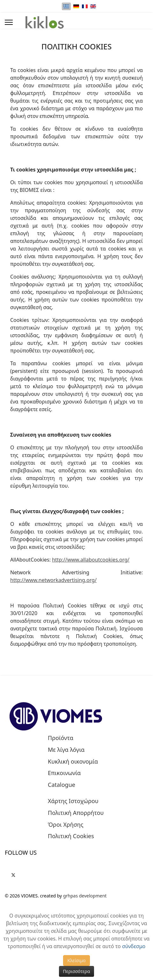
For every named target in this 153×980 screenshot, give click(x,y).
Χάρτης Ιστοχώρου (73, 801)
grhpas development (85, 896)
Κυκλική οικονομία (73, 762)
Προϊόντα (61, 738)
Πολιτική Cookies (71, 836)
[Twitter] (13, 874)
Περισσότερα (77, 971)
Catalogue (62, 785)
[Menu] (9, 22)
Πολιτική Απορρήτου (76, 813)
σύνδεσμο (134, 946)
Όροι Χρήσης (66, 825)
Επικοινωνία (64, 773)
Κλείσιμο (76, 960)
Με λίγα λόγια (66, 750)
